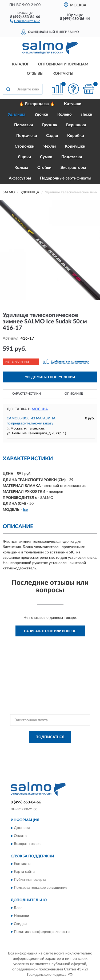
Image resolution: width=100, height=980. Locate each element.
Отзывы (35, 74)
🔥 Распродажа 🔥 (37, 104)
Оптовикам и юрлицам (63, 64)
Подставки (72, 157)
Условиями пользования (62, 754)
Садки (52, 136)
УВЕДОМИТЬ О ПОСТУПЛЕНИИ (50, 377)
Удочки (41, 114)
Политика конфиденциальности (42, 932)
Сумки (46, 157)
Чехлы (50, 146)
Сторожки (25, 146)
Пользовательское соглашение (41, 888)
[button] (25, 21)
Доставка (22, 828)
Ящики (24, 157)
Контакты (63, 74)
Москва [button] (40, 409)
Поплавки (24, 125)
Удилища (17, 114)
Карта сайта (24, 872)
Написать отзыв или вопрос (50, 631)
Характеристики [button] (26, 394)
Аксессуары (20, 178)
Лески (87, 114)
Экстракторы (73, 168)
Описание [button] (74, 394)
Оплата (20, 836)
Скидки (20, 924)
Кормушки (75, 146)
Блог (18, 908)
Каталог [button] (21, 64)
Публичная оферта (30, 880)
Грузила (50, 125)
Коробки (76, 136)
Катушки (73, 104)
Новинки (21, 916)
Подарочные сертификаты (66, 178)
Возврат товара (27, 844)
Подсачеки (27, 136)
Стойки (44, 168)
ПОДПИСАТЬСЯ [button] (50, 737)
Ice (25, 510)
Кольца (21, 168)
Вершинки (76, 125)
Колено (65, 114)
